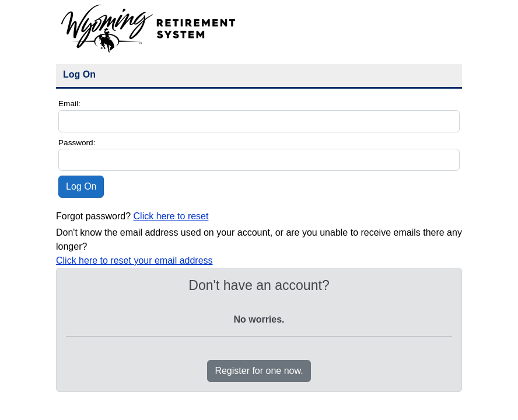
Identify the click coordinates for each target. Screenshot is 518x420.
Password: (77, 143)
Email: (69, 104)
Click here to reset (171, 216)
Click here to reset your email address (134, 260)
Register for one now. (259, 371)
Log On (81, 186)
